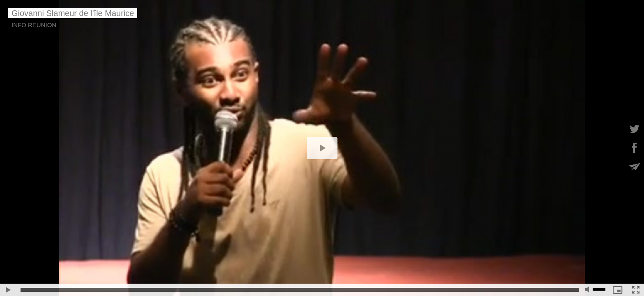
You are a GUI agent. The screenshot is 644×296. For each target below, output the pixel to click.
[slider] (300, 290)
